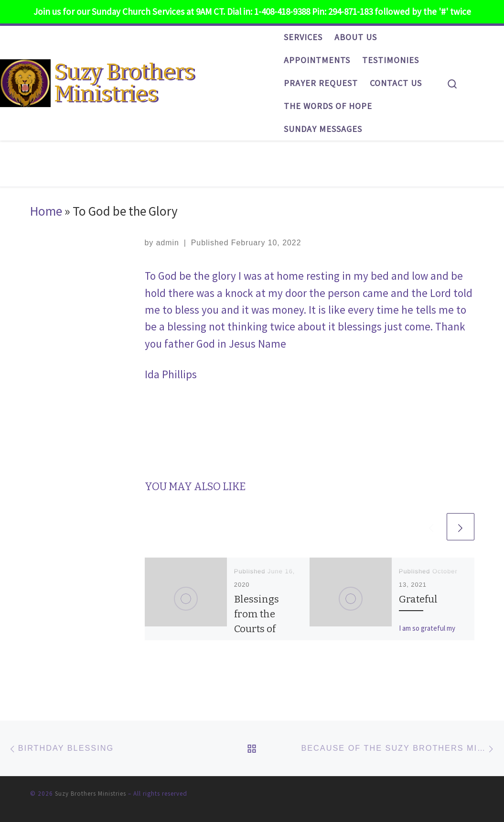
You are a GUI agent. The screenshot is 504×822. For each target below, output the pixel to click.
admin (168, 243)
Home (46, 211)
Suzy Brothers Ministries (91, 794)
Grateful (418, 599)
